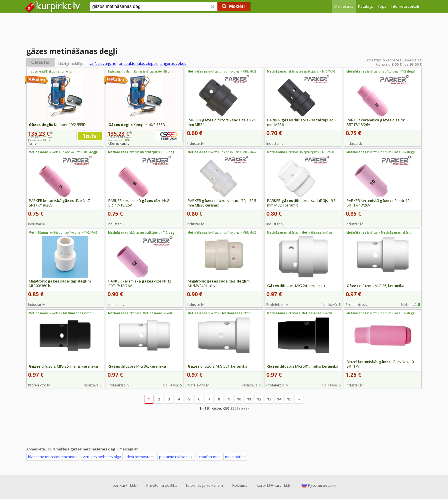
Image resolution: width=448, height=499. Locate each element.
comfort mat (209, 457)
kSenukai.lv (118, 143)
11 (249, 399)
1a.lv (32, 143)
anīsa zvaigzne (103, 63)
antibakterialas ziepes (138, 63)
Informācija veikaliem (204, 485)
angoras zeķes (173, 63)
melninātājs (235, 457)
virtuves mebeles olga (102, 457)
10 (239, 399)
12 (259, 399)
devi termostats (140, 457)
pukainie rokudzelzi (176, 457)
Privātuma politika (162, 485)
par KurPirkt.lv (125, 485)
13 (269, 399)
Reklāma (240, 485)
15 (289, 399)
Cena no (40, 62)
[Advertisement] (224, 30)
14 (279, 399)
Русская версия (322, 485)
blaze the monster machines (53, 457)
